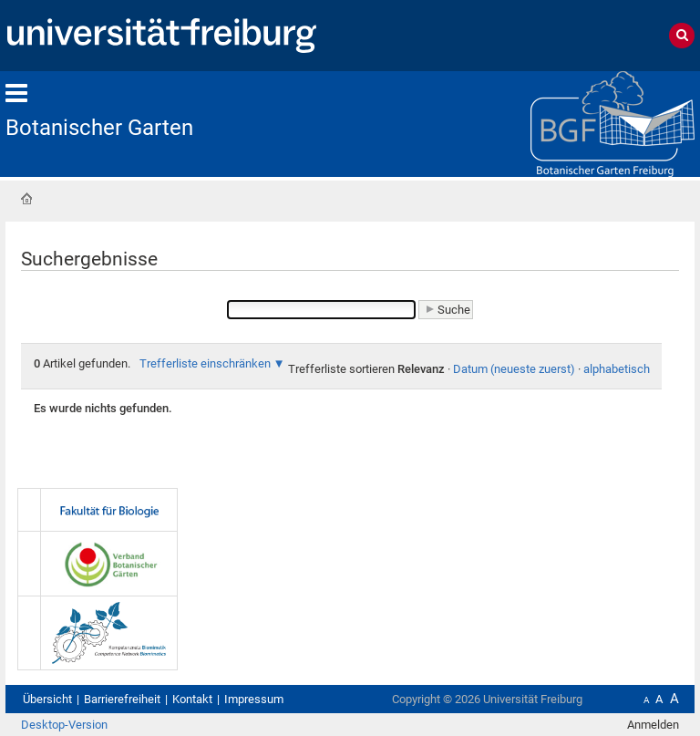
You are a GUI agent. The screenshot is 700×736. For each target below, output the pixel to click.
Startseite (26, 199)
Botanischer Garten (99, 128)
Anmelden (653, 725)
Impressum (254, 699)
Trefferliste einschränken (205, 363)
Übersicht (47, 699)
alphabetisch (617, 369)
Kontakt (192, 699)
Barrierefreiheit (122, 699)
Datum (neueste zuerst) (514, 369)
